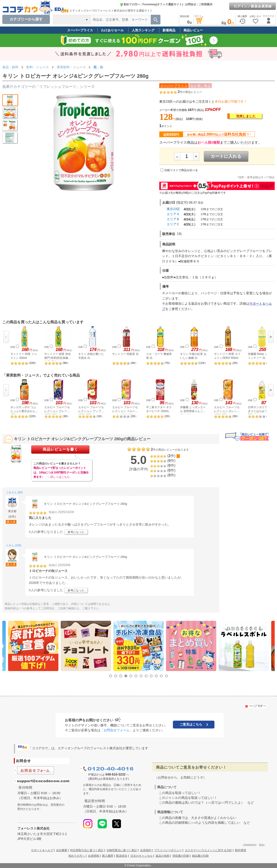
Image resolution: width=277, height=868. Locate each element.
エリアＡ (173, 214)
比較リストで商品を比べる (181, 170)
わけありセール (112, 30)
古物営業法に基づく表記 (122, 850)
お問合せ (191, 4)
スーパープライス (80, 30)
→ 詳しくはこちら (58, 477)
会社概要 (62, 850)
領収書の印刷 (181, 856)
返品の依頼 (163, 856)
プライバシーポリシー (168, 850)
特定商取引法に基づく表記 (87, 850)
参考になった (76, 532)
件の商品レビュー (190, 92)
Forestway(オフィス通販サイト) (163, 4)
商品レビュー (193, 30)
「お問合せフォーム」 (117, 730)
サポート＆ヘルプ (42, 850)
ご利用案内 (205, 4)
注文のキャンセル (142, 856)
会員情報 (93, 856)
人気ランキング (143, 30)
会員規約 (146, 850)
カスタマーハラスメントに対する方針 (208, 850)
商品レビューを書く (60, 449)
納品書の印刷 (200, 856)
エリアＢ (173, 219)
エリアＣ (173, 224)
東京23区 (173, 209)
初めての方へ (130, 4)
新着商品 (169, 30)
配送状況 (122, 856)
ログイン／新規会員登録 (253, 6)
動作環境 (241, 850)
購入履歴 (108, 856)
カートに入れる (226, 156)
